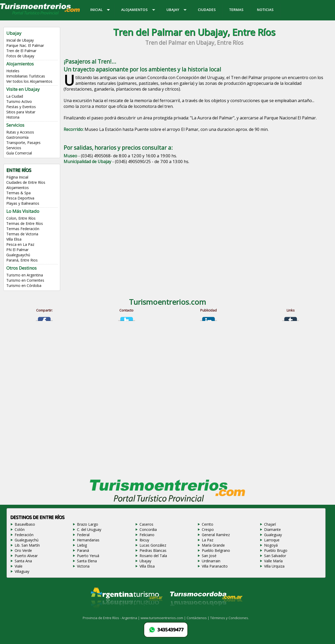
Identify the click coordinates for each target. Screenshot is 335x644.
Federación (24, 535)
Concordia (148, 529)
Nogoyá (271, 545)
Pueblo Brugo (276, 550)
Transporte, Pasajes (23, 143)
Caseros (146, 524)
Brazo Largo (88, 524)
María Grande (213, 545)
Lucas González (153, 545)
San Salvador (275, 556)
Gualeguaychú (18, 255)
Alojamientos (18, 188)
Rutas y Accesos (20, 132)
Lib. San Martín (27, 545)
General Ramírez (216, 535)
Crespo (208, 529)
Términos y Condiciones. (230, 618)
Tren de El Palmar (21, 51)
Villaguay (22, 571)
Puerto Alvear (26, 556)
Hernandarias (88, 540)
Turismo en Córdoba (24, 285)
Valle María (273, 561)
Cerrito (208, 524)
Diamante (272, 529)
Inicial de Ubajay (20, 40)
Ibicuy (144, 540)
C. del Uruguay (89, 529)
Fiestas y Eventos (21, 107)
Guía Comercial (19, 153)
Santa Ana (23, 561)
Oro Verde (23, 550)
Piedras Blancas (153, 550)
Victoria (83, 566)
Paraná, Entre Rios (22, 260)
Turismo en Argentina (25, 275)
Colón (20, 529)
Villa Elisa (14, 239)
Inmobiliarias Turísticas (26, 76)
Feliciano (147, 535)
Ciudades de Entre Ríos (26, 182)
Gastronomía (17, 137)
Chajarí (270, 524)
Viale (19, 566)
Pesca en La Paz (20, 244)
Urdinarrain (211, 561)
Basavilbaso (25, 524)
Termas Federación (23, 229)
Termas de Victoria (22, 234)
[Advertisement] (194, 207)
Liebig (82, 545)
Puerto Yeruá (88, 556)
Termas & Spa (18, 193)
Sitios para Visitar (21, 112)
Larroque (272, 540)
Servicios (14, 148)
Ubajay (145, 561)
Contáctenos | (198, 618)
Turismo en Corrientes (25, 280)
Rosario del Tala (153, 556)
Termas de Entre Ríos (25, 223)
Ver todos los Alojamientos (29, 81)
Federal (83, 535)
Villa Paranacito (215, 566)
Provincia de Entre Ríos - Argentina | (112, 618)
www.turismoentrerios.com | (164, 618)
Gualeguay (273, 535)
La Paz (208, 540)
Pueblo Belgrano (216, 550)
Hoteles (13, 71)
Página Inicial (17, 177)
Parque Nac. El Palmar (25, 45)
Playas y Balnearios (23, 203)
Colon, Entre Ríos (21, 218)
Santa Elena (87, 561)
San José (209, 556)
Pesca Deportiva (20, 198)
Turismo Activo (19, 101)
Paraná (83, 550)
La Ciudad (15, 96)
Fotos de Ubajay (20, 56)
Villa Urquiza (274, 566)
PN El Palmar (17, 250)
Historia (13, 117)
